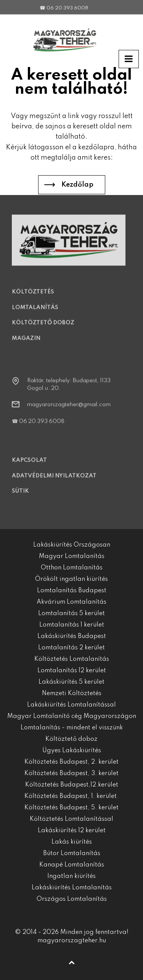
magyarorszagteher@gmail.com (69, 410)
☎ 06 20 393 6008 (64, 2)
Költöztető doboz (43, 328)
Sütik (20, 497)
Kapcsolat (29, 466)
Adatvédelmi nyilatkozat (54, 481)
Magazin (26, 344)
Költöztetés (33, 297)
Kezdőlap (77, 185)
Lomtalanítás (35, 313)
